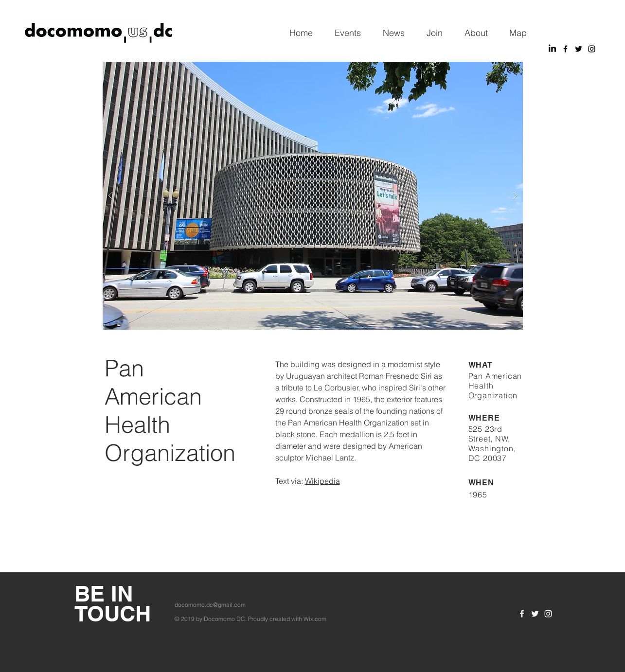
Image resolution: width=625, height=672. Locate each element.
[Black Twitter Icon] (579, 49)
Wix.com (315, 619)
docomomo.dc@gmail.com (210, 605)
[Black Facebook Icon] (565, 49)
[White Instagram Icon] (548, 614)
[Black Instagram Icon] (592, 49)
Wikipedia (322, 481)
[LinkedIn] (552, 49)
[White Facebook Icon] (522, 614)
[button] (313, 196)
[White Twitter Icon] (535, 614)
